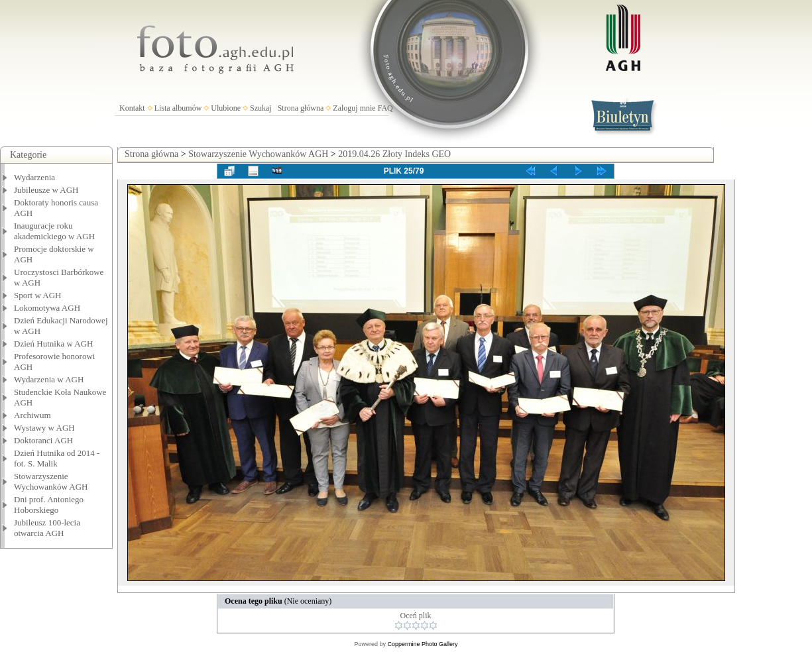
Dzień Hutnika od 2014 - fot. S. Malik (57, 458)
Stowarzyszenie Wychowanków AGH (51, 481)
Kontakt (132, 108)
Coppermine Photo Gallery (422, 644)
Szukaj (261, 108)
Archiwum (32, 415)
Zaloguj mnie (354, 108)
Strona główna (301, 108)
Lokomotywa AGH (47, 308)
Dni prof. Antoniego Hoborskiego (49, 505)
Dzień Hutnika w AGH (54, 344)
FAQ (385, 108)
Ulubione (226, 108)
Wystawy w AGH (44, 428)
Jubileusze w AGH (46, 190)
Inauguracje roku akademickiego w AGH (54, 231)
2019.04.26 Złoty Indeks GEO (394, 154)
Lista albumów (178, 108)
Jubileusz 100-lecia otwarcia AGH (47, 528)
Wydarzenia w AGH (49, 379)
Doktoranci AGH (43, 440)
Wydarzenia (34, 177)
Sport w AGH (38, 295)
